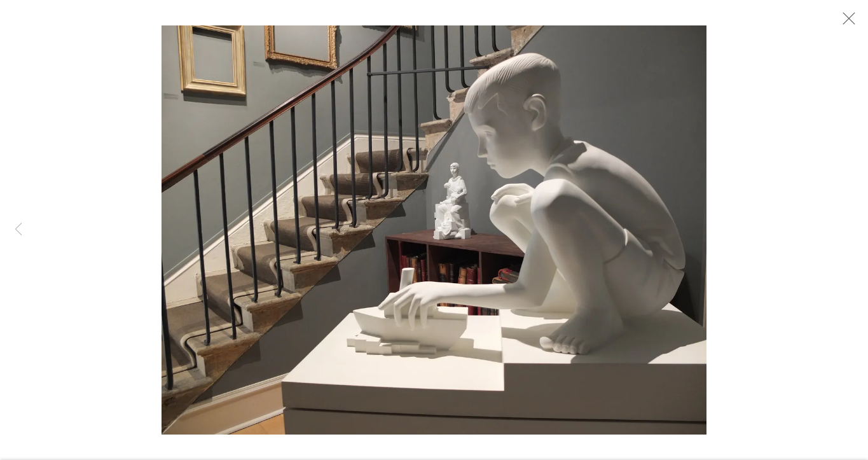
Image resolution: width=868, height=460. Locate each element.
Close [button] (846, 22)
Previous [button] (18, 230)
